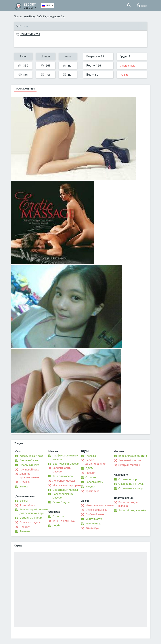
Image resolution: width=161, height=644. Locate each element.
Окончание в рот (129, 479)
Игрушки (25, 482)
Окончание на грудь (131, 484)
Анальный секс (29, 460)
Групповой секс (29, 470)
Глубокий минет (95, 514)
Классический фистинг (133, 456)
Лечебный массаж (64, 481)
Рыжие (124, 75)
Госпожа (91, 456)
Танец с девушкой (64, 521)
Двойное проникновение (29, 476)
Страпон (91, 477)
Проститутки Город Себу (28, 16)
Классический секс (31, 456)
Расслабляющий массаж (63, 496)
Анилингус (92, 528)
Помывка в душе (30, 522)
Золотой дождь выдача (128, 504)
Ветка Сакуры (61, 502)
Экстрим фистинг (129, 465)
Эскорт (24, 501)
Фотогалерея (25, 89)
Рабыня (90, 473)
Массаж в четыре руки (67, 485)
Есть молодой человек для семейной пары (34, 511)
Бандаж (90, 487)
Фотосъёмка (27, 505)
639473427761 (30, 34)
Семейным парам (31, 518)
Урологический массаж (62, 470)
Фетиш (24, 487)
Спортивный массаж (66, 490)
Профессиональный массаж (65, 457)
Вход (142, 5)
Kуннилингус (93, 524)
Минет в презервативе (100, 505)
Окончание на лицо (131, 488)
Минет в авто (94, 519)
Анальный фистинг (131, 460)
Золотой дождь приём (132, 510)
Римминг (25, 531)
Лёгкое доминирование (95, 462)
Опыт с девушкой (96, 510)
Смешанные (128, 66)
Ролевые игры (94, 482)
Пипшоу (25, 527)
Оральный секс (29, 465)
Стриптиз (59, 516)
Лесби (56, 526)
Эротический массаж (66, 464)
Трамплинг (92, 491)
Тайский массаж (63, 476)
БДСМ (89, 468)
